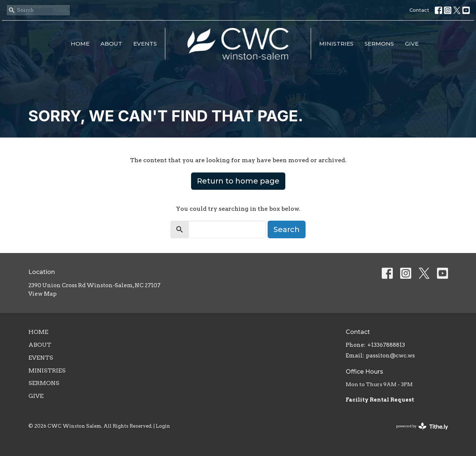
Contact (419, 10)
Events (145, 44)
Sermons (379, 44)
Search (287, 229)
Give (412, 44)
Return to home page (238, 181)
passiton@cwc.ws (390, 356)
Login (163, 426)
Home (80, 44)
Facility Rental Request (380, 400)
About (111, 44)
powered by (422, 426)
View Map (43, 294)
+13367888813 (386, 345)
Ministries (336, 44)
